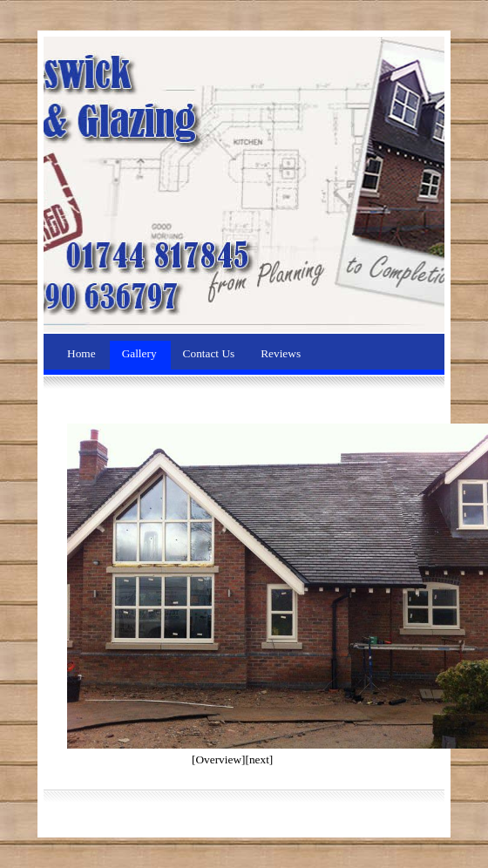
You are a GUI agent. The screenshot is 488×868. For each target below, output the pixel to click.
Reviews (281, 353)
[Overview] (218, 759)
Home (83, 353)
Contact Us (210, 353)
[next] (259, 759)
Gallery (141, 353)
